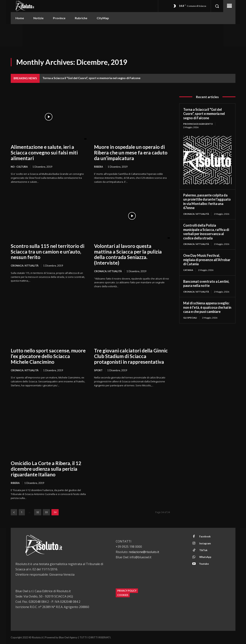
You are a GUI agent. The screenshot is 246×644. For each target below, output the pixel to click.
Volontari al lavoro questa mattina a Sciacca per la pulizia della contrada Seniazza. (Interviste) (128, 254)
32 (38, 512)
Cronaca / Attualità (25, 266)
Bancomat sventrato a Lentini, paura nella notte (206, 284)
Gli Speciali (190, 318)
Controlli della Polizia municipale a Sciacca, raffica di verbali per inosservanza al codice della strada (206, 232)
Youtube (204, 565)
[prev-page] (14, 512)
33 (46, 512)
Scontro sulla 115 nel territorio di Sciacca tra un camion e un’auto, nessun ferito (48, 252)
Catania (189, 270)
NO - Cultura (20, 167)
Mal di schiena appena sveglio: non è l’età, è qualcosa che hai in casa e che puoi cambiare (207, 307)
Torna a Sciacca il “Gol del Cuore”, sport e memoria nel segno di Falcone (91, 78)
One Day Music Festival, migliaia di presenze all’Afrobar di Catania (207, 260)
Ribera (98, 167)
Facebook (205, 537)
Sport (98, 370)
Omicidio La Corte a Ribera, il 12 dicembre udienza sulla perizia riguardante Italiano (46, 469)
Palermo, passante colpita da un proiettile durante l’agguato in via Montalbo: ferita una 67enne (207, 202)
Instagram (205, 544)
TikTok (203, 551)
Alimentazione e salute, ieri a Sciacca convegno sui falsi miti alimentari (44, 153)
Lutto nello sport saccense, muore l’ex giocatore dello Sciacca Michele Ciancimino (48, 356)
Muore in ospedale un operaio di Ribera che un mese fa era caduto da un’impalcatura (131, 153)
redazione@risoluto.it (144, 552)
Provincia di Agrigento (198, 124)
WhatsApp (206, 558)
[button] (217, 6)
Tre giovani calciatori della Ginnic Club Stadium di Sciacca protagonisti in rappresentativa (131, 356)
